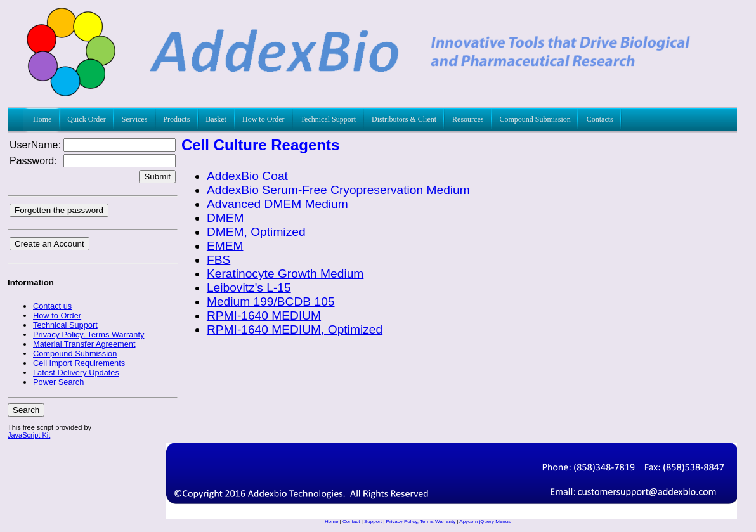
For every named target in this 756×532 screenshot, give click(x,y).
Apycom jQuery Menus (485, 522)
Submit (157, 177)
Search (26, 410)
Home (331, 522)
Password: (33, 161)
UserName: (35, 145)
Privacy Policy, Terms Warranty (421, 522)
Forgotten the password (59, 210)
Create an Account (49, 244)
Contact (351, 522)
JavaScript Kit (29, 435)
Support (373, 522)
